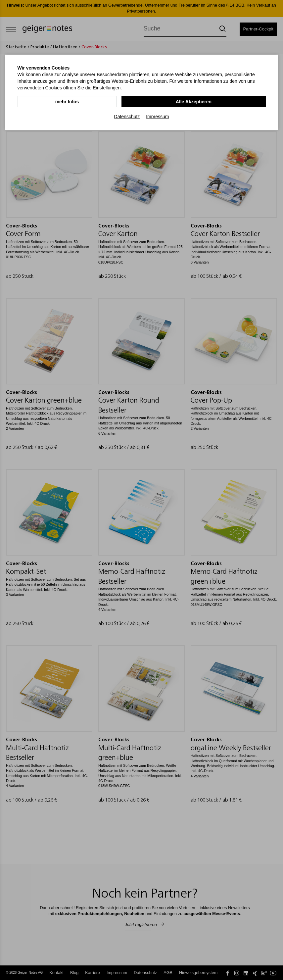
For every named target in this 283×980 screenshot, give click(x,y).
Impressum (157, 116)
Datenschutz (127, 116)
